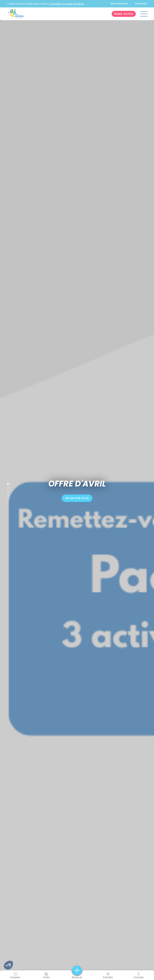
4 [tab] (6, 495)
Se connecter (119, 4)
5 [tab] (6, 499)
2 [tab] (6, 487)
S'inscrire (141, 4)
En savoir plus (77, 498)
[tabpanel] (77, 490)
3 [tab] (6, 491)
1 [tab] (6, 483)
